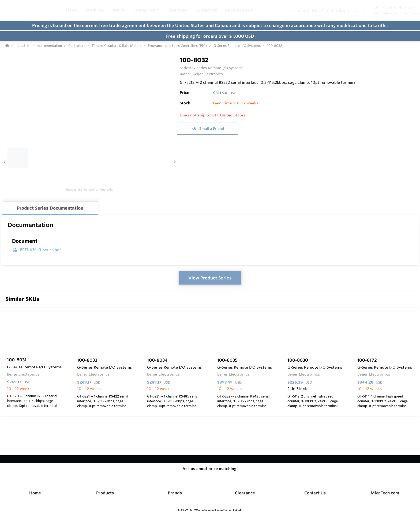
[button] (146, 10)
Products (105, 493)
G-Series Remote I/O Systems (218, 68)
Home (35, 493)
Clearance (245, 493)
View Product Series (210, 278)
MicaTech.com (385, 493)
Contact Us (315, 493)
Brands (175, 493)
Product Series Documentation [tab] (50, 208)
